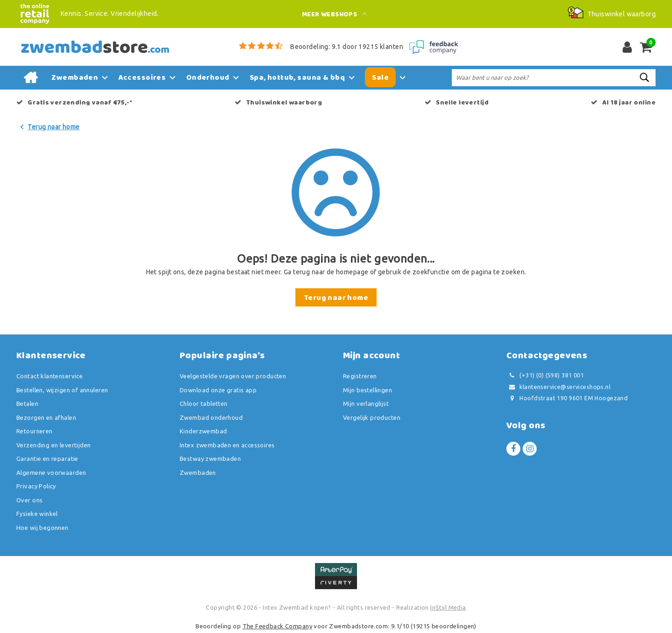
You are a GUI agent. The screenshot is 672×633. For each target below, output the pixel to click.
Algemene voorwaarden (51, 473)
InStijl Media (448, 607)
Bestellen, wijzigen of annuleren (62, 390)
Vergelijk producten (372, 417)
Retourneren (35, 431)
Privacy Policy (36, 486)
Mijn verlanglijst (366, 403)
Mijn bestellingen (367, 390)
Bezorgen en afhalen (46, 417)
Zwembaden (198, 473)
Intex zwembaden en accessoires (227, 445)
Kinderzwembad (203, 431)
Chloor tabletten (204, 403)
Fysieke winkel (37, 514)
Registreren (360, 376)
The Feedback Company (277, 626)
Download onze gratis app (218, 390)
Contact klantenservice (49, 376)
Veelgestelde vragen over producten (233, 376)
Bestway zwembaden (210, 459)
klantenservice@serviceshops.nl (558, 387)
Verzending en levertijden (54, 445)
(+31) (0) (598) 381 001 (545, 375)
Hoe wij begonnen (42, 528)
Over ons (29, 500)
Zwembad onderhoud (211, 417)
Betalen (27, 403)
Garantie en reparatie (47, 459)
